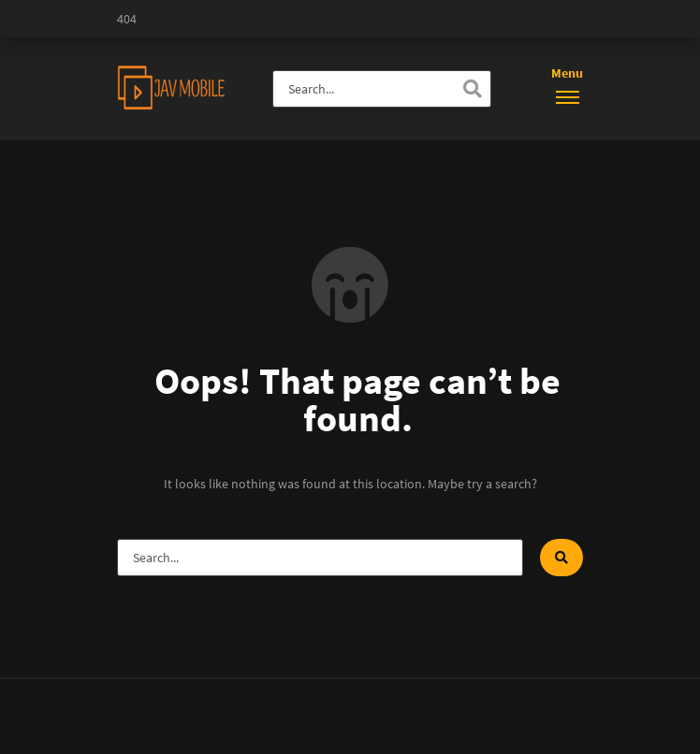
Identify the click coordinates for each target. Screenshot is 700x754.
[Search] (473, 89)
